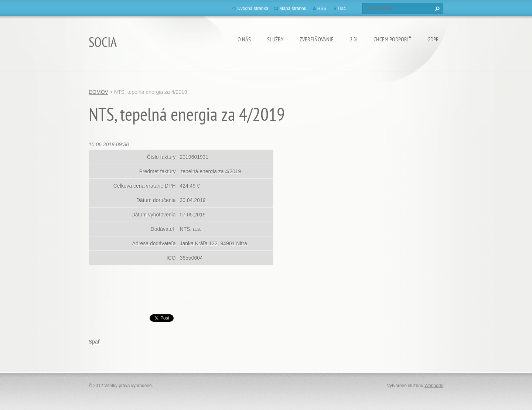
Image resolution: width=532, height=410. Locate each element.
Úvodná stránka (253, 8)
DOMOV (98, 92)
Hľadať (436, 8)
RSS (322, 8)
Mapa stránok (293, 8)
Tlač (342, 8)
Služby (275, 39)
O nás (244, 39)
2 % (354, 39)
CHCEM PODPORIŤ (392, 39)
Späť (94, 342)
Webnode (434, 386)
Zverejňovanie (317, 39)
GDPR (433, 39)
